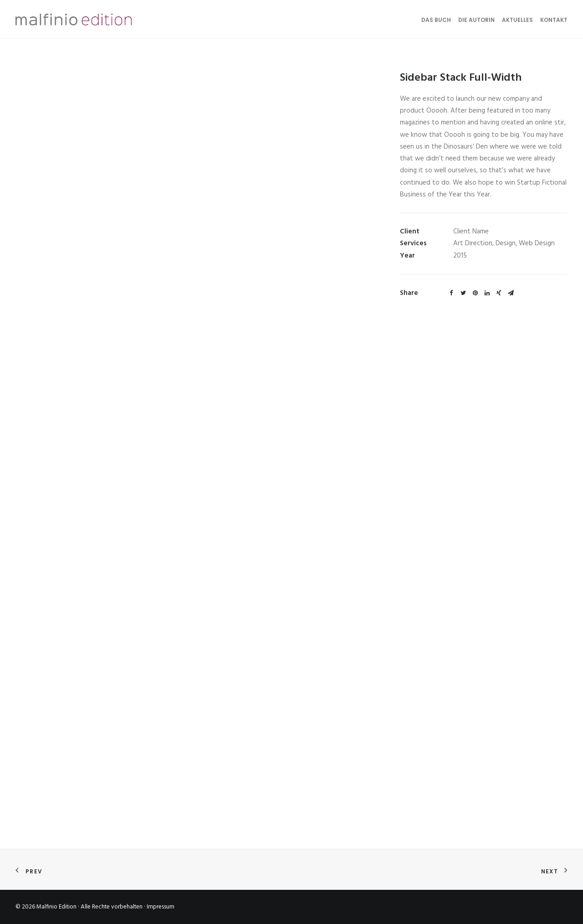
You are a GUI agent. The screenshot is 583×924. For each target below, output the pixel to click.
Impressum (161, 907)
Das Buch (436, 20)
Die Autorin (476, 20)
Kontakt (554, 20)
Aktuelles (517, 20)
